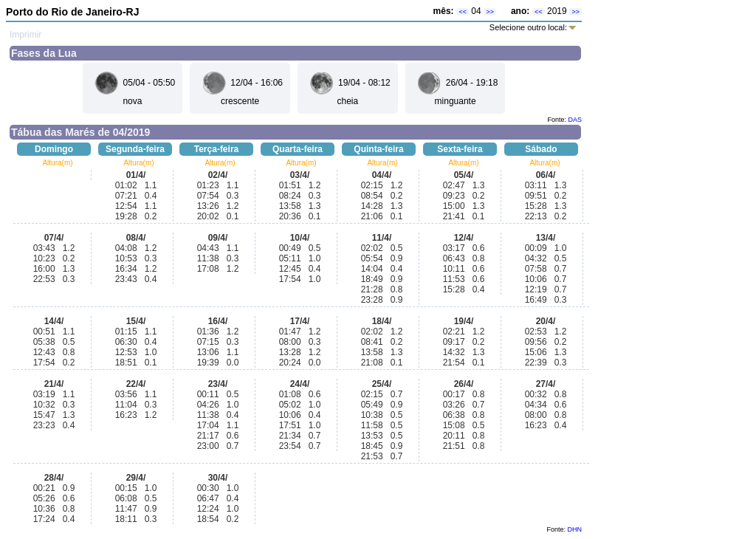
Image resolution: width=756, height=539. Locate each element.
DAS (575, 120)
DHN (575, 529)
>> (490, 12)
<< (463, 12)
